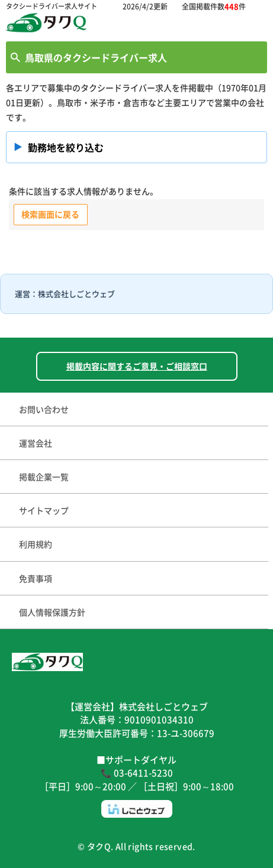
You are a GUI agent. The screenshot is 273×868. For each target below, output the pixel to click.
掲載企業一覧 (44, 477)
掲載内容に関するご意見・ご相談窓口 (137, 366)
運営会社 (36, 443)
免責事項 (36, 578)
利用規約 (36, 544)
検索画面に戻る (50, 214)
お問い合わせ (44, 409)
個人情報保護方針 (52, 612)
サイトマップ (44, 510)
